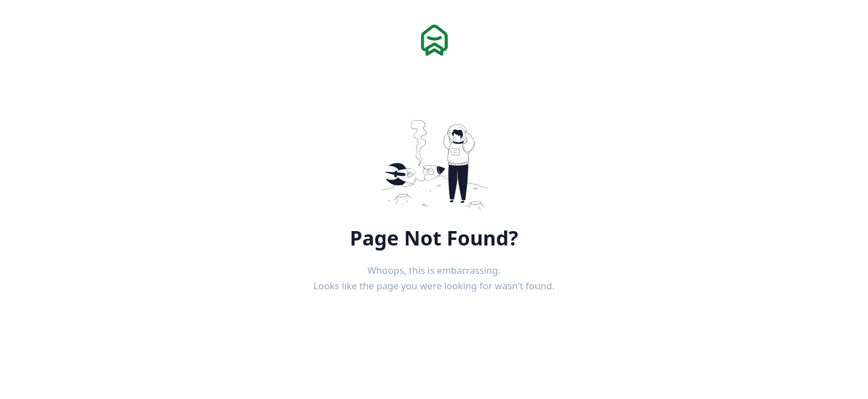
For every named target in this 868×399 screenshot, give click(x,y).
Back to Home (434, 313)
